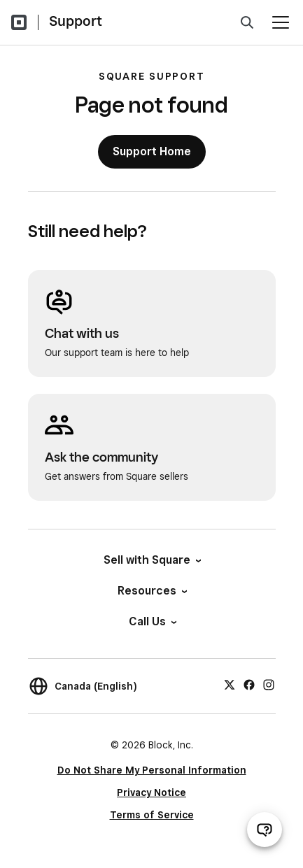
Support (76, 21)
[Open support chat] (265, 830)
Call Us (152, 621)
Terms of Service (152, 815)
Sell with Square (151, 560)
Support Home (152, 151)
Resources (151, 591)
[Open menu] (281, 22)
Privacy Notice (151, 792)
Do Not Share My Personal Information (152, 770)
